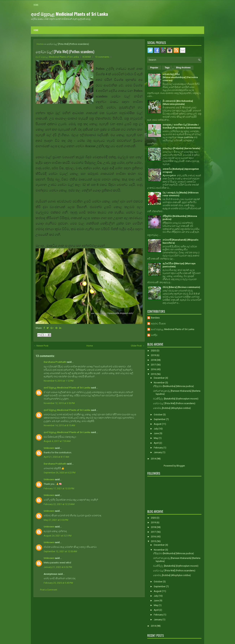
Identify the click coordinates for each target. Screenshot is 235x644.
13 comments (102, 57)
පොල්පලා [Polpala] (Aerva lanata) (181, 148)
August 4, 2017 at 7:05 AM (57, 441)
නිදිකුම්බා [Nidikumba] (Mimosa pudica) (173, 386)
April (156, 443)
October (158, 415)
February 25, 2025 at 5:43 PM (58, 583)
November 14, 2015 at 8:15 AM (59, 425)
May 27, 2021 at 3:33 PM (56, 520)
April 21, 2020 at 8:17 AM (56, 457)
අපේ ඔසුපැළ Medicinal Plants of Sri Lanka (69, 14)
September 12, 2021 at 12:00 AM (60, 551)
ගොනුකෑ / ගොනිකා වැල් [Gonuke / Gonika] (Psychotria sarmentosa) (182, 126)
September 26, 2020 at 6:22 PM (60, 473)
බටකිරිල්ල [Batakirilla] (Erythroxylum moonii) (176, 399)
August (158, 424)
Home (36, 5)
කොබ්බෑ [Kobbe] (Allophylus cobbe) (172, 408)
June (157, 433)
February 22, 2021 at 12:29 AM (59, 504)
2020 (154, 351)
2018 (154, 360)
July (156, 429)
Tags (167, 68)
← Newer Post (41, 346)
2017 (154, 365)
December (159, 378)
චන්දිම (154, 335)
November (159, 383)
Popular (154, 68)
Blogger (181, 466)
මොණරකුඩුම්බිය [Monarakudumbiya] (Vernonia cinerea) (180, 77)
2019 (154, 355)
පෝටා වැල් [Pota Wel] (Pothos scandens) (65, 52)
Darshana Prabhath (55, 362)
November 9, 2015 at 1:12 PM (59, 381)
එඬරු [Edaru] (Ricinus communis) (181, 287)
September (160, 419)
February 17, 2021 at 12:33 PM (59, 488)
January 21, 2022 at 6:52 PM (58, 567)
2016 (154, 369)
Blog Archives (183, 68)
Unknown (49, 448)
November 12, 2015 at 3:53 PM (59, 403)
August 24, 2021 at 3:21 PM (58, 536)
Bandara (155, 318)
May (156, 438)
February (159, 448)
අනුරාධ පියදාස (158, 323)
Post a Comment (49, 590)
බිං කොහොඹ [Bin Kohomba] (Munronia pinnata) (178, 102)
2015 (154, 374)
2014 (154, 459)
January (158, 452)
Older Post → (138, 346)
